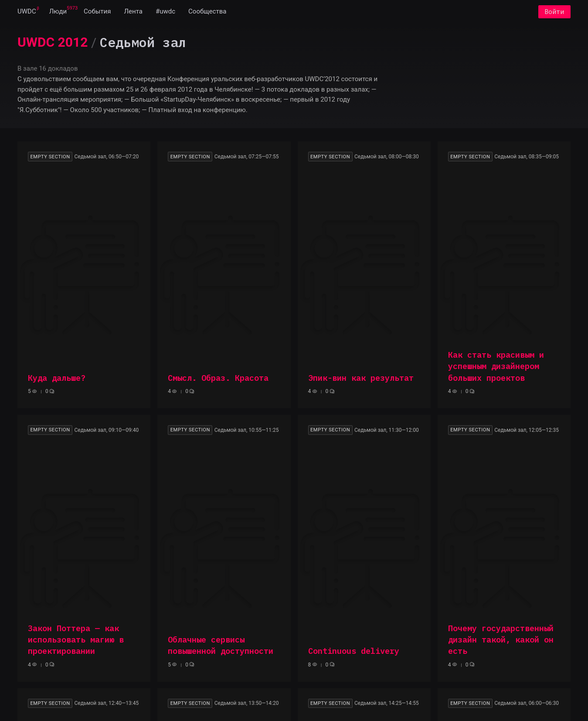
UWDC (27, 12)
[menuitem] (27, 12)
